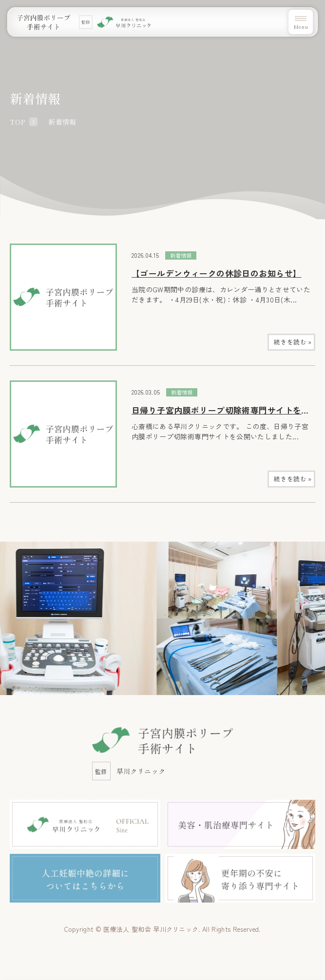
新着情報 (181, 255)
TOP (17, 122)
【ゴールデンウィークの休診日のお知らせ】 (216, 273)
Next (322, 590)
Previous (3, 590)
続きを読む (293, 342)
